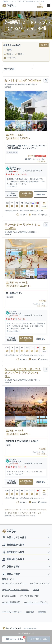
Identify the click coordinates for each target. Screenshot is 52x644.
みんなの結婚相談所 (11, 602)
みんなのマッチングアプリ (36, 602)
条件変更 (44, 45)
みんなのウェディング (40, 583)
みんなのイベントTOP (11, 510)
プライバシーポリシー (12, 612)
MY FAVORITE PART (30, 596)
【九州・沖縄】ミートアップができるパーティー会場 (24, 513)
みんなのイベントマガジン (14, 583)
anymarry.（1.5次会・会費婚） (16, 590)
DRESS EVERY (9, 596)
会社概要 (30, 612)
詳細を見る (41, 161)
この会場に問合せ (26, 194)
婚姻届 (36, 590)
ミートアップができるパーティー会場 (34, 510)
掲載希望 (42, 612)
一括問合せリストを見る (15, 638)
